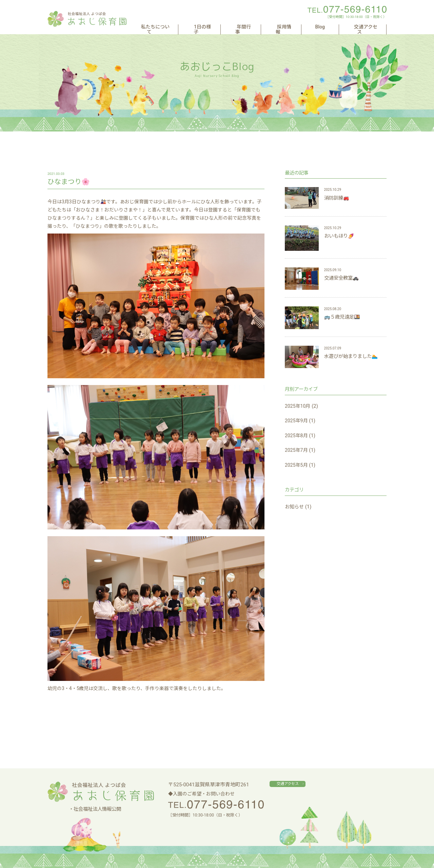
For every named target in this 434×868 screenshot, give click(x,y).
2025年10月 (299, 406)
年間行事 (267, 27)
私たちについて (188, 27)
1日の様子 (231, 27)
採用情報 (301, 27)
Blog (330, 27)
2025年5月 (297, 465)
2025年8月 (297, 436)
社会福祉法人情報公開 (97, 809)
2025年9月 (297, 421)
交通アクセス (365, 27)
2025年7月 (297, 450)
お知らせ (295, 507)
